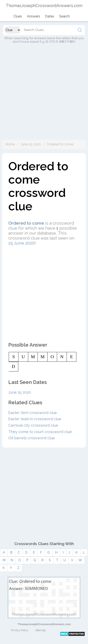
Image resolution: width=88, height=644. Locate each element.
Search (64, 16)
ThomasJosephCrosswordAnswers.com (44, 624)
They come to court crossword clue (40, 432)
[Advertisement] (44, 96)
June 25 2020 (31, 144)
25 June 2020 (21, 243)
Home (10, 144)
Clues (18, 16)
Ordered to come (60, 144)
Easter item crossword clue (33, 413)
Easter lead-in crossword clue (35, 419)
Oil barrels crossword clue (32, 438)
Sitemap (40, 630)
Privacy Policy (20, 630)
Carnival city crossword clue (33, 425)
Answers (34, 16)
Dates (50, 16)
